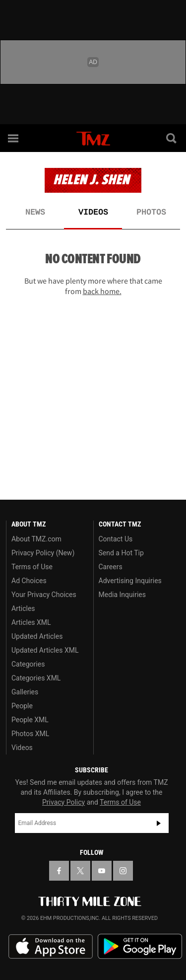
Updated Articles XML (45, 650)
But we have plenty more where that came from (93, 286)
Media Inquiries (122, 595)
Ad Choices (29, 581)
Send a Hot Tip (121, 553)
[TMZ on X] (80, 871)
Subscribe (159, 823)
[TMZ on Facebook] (59, 871)
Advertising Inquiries (130, 581)
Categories (28, 664)
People (22, 706)
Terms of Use (32, 567)
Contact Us (116, 539)
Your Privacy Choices (44, 595)
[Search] (172, 138)
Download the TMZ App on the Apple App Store (51, 947)
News (35, 213)
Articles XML (31, 622)
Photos (151, 213)
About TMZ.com (36, 539)
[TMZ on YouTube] (102, 871)
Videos (93, 213)
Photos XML (30, 734)
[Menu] (14, 138)
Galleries (25, 692)
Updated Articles (37, 636)
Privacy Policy (63, 802)
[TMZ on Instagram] (123, 871)
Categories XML (36, 678)
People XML (30, 720)
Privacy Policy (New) (43, 553)
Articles (23, 608)
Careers (111, 567)
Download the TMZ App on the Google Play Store (140, 946)
